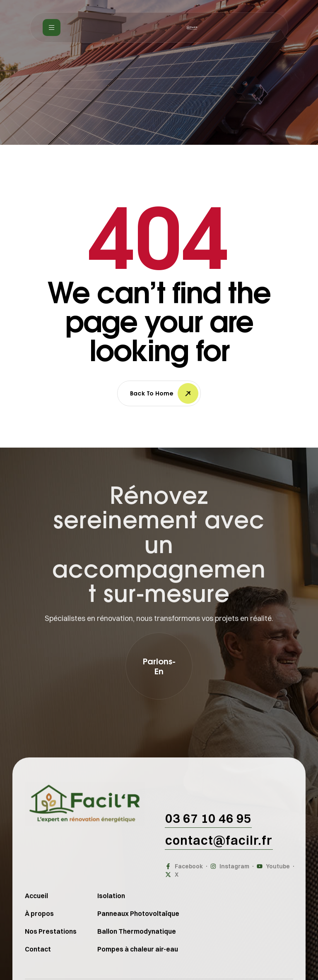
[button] (159, 666)
